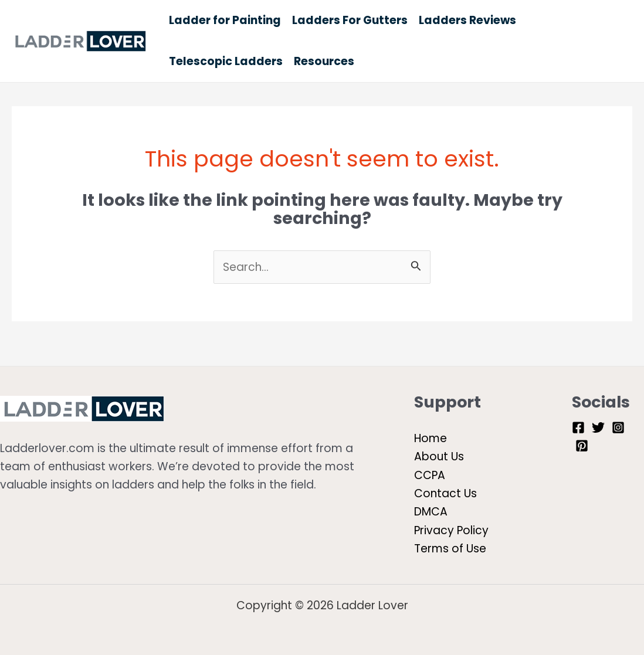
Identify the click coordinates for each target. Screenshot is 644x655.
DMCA (431, 512)
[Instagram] (618, 427)
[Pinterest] (582, 446)
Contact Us (445, 493)
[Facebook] (578, 427)
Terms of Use (450, 549)
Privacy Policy (451, 530)
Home (431, 438)
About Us (439, 457)
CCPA (430, 475)
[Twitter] (598, 427)
